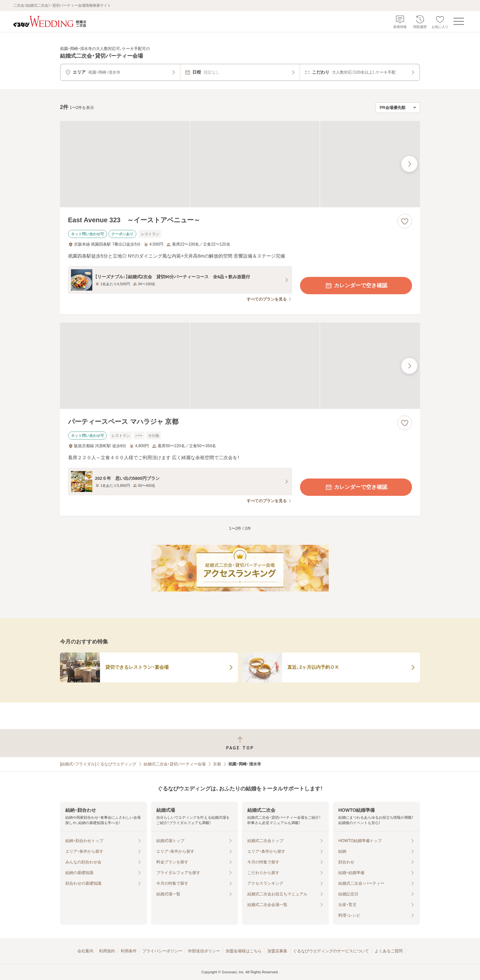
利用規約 (107, 951)
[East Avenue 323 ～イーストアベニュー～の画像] (240, 164)
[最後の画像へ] (409, 164)
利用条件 (129, 951)
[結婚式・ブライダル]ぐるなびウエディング (98, 764)
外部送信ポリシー (204, 951)
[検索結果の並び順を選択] (398, 108)
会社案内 (85, 951)
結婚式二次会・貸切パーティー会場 (175, 764)
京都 (217, 764)
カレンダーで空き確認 (356, 286)
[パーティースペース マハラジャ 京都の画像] (240, 366)
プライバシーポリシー (162, 951)
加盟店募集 (277, 951)
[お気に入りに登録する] (405, 221)
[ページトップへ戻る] (240, 743)
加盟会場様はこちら (244, 951)
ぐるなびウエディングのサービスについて (331, 951)
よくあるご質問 (389, 951)
